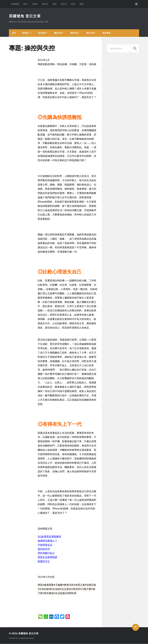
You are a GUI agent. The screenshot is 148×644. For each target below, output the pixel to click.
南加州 (45, 4)
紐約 (25, 4)
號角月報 (90, 33)
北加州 (35, 4)
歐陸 (73, 4)
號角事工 (26, 33)
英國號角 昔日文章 (26, 16)
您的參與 (42, 33)
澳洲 (81, 4)
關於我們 (58, 33)
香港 (54, 4)
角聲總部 (15, 4)
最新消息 (74, 33)
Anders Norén (27, 638)
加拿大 (64, 4)
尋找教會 (106, 33)
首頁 (14, 33)
